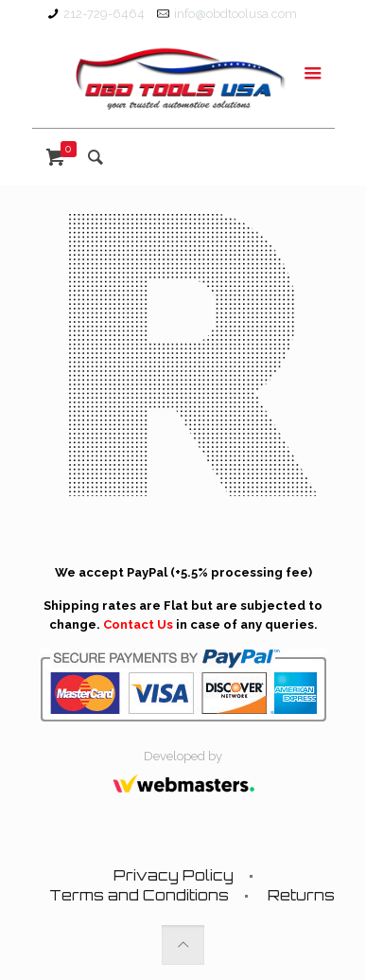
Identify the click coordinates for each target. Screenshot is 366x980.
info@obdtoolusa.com (235, 14)
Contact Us (138, 624)
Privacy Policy (174, 875)
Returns (301, 895)
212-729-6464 (104, 14)
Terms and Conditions (139, 895)
